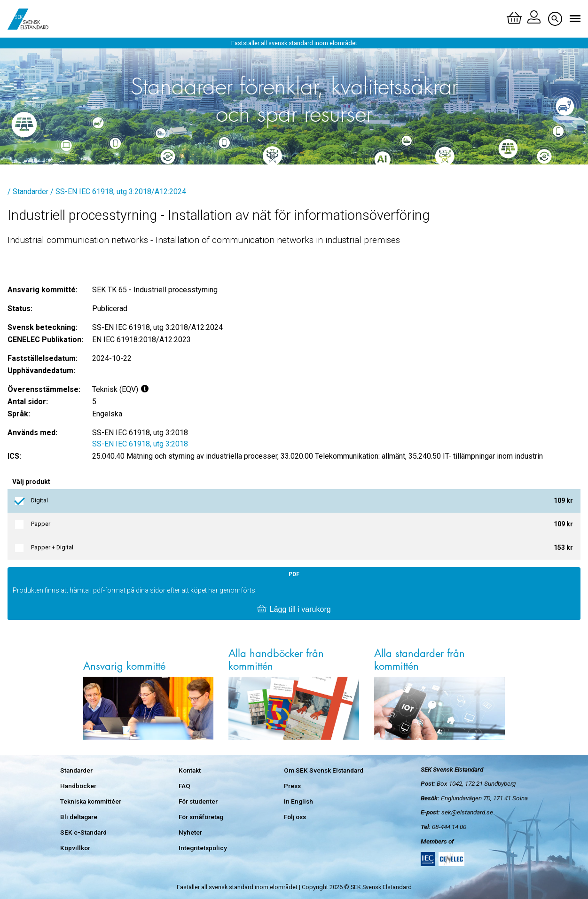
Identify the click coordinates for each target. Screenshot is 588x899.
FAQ (184, 786)
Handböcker (78, 786)
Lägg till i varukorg (294, 610)
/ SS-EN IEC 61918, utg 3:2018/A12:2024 (118, 192)
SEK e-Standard (83, 832)
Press (292, 786)
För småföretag (201, 817)
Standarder (76, 770)
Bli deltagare (79, 817)
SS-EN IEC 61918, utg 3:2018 (140, 444)
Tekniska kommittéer (91, 801)
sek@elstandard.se (467, 812)
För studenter (198, 801)
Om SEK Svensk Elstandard (324, 770)
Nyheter (190, 832)
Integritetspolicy (203, 848)
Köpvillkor (75, 848)
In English (298, 801)
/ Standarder (28, 192)
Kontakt (190, 770)
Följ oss (295, 817)
